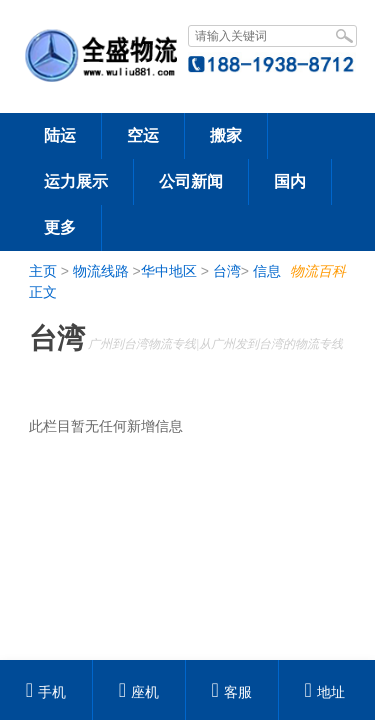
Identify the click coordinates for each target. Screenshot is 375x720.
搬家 (226, 135)
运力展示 (76, 181)
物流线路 (101, 271)
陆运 (60, 135)
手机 (46, 692)
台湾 (227, 271)
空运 (143, 135)
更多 (60, 227)
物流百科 (318, 271)
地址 (324, 692)
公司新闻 (191, 181)
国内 (290, 181)
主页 (43, 271)
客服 (232, 692)
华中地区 (169, 271)
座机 (139, 692)
